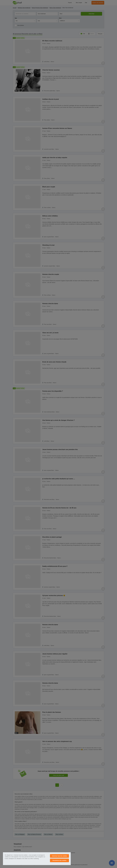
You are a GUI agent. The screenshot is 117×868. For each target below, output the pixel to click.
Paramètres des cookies (60, 860)
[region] (37, 859)
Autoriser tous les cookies (60, 856)
